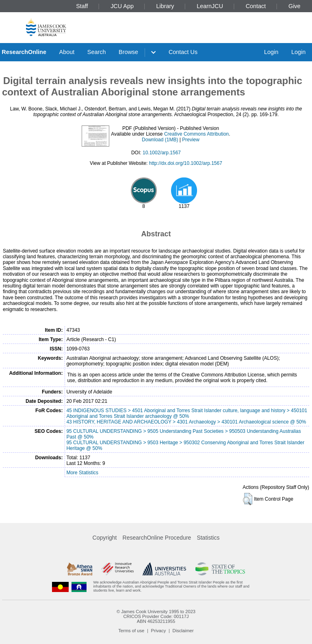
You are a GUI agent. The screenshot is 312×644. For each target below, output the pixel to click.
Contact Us (183, 52)
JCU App (122, 6)
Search (97, 52)
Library (165, 6)
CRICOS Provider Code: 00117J (156, 616)
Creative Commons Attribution (196, 134)
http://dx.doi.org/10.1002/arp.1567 (186, 163)
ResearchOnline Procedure (157, 538)
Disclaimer (183, 631)
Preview (191, 140)
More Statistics (82, 473)
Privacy (159, 631)
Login (271, 52)
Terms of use (131, 631)
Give (295, 6)
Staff (82, 6)
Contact (256, 6)
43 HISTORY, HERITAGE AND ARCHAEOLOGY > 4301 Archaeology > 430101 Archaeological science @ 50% (186, 422)
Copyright (105, 538)
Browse (128, 52)
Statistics (208, 538)
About (67, 52)
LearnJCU (210, 6)
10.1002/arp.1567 (162, 153)
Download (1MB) (160, 140)
